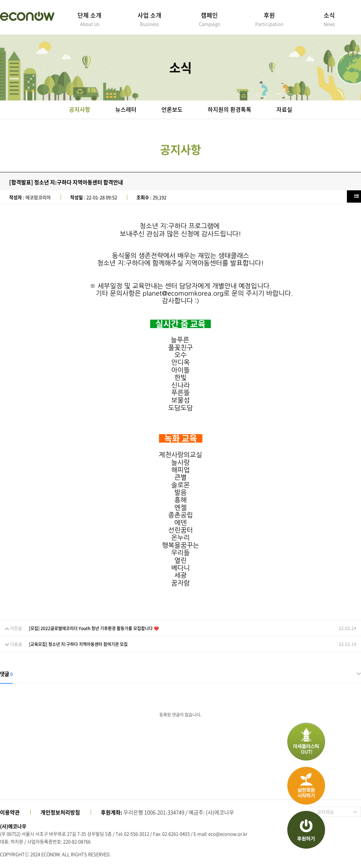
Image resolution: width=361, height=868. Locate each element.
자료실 (284, 109)
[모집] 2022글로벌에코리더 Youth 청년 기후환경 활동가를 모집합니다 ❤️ (94, 628)
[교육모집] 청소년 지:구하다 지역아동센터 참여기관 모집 (78, 644)
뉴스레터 (126, 109)
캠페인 (209, 19)
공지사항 (80, 109)
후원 (269, 19)
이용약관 (10, 812)
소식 (329, 19)
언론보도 (172, 109)
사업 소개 (149, 19)
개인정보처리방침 (60, 812)
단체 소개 (90, 19)
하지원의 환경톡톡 (230, 109)
